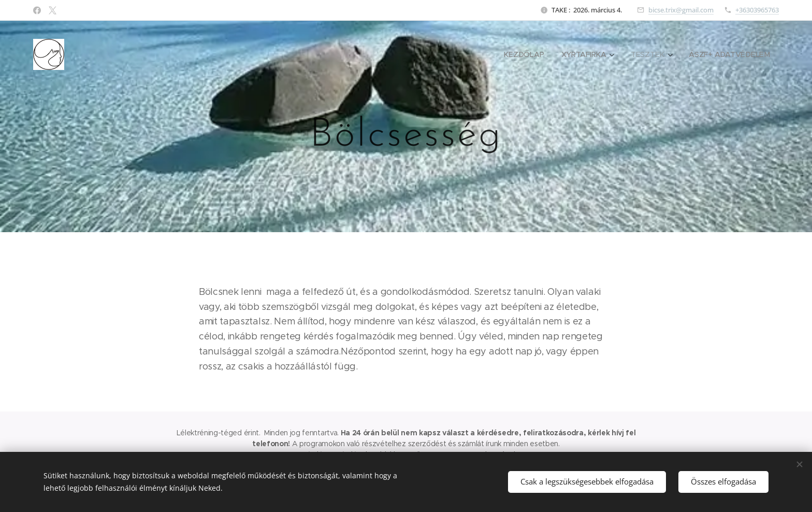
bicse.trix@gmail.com (681, 10)
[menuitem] (525, 54)
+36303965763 (757, 10)
